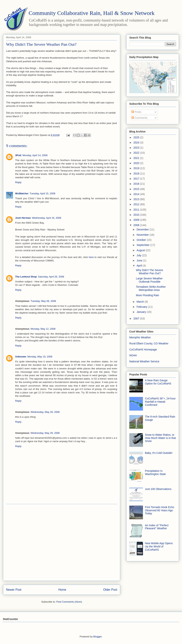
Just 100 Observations (158, 489)
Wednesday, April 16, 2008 (46, 218)
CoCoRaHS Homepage (143, 350)
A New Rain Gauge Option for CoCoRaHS (158, 382)
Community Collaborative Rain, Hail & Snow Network (92, 13)
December (143, 229)
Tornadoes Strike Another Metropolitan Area (151, 288)
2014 (137, 194)
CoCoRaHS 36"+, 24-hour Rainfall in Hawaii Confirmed (160, 402)
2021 (137, 158)
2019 (137, 168)
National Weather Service (144, 361)
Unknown (21, 357)
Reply (18, 182)
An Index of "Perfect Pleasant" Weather (157, 527)
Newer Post (14, 590)
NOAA (133, 355)
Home (62, 590)
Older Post (110, 590)
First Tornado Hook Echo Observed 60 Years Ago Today (160, 510)
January (142, 312)
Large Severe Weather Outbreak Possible (149, 280)
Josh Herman (23, 218)
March (141, 302)
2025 (137, 137)
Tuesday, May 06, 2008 (43, 301)
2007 (137, 319)
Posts (136, 112)
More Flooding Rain (147, 295)
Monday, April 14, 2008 (35, 155)
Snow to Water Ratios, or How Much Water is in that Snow (160, 438)
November (143, 235)
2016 (137, 184)
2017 (137, 179)
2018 (137, 174)
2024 (137, 143)
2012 (137, 204)
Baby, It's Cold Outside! (159, 453)
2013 (137, 199)
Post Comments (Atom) (69, 602)
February (142, 307)
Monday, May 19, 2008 (40, 357)
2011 (137, 210)
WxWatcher (22, 193)
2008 (137, 225)
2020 (137, 163)
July (139, 255)
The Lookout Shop (26, 277)
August (141, 250)
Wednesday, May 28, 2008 (45, 412)
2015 (137, 189)
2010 (137, 215)
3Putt (18, 155)
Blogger (97, 637)
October (142, 240)
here (91, 257)
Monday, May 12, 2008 (43, 329)
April (140, 266)
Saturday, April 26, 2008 (51, 277)
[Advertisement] (36, 542)
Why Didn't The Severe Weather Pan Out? (149, 272)
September (143, 245)
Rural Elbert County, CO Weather (149, 343)
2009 (137, 220)
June (140, 260)
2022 (137, 153)
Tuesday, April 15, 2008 (42, 193)
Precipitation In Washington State (155, 472)
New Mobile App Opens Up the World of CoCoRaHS (159, 546)
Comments (140, 118)
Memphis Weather (140, 337)
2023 (137, 148)
